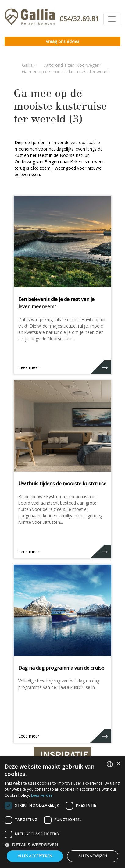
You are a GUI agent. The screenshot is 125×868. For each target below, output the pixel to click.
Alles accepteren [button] (35, 856)
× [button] (118, 764)
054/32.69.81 (79, 19)
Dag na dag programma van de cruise (61, 668)
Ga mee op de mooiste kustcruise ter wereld (66, 71)
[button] (62, 845)
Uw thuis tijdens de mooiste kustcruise (62, 484)
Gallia (27, 65)
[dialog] (62, 812)
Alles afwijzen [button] (93, 856)
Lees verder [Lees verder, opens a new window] (42, 795)
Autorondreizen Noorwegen (72, 65)
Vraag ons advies (62, 41)
